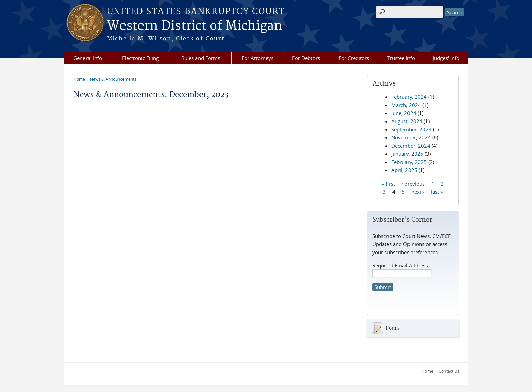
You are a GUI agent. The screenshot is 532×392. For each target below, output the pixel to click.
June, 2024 (404, 113)
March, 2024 (406, 105)
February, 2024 (409, 97)
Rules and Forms (201, 58)
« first (388, 183)
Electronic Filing (140, 58)
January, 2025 (407, 154)
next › (418, 191)
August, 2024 (407, 121)
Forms (385, 328)
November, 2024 (411, 137)
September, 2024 (411, 129)
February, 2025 (409, 162)
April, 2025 (404, 170)
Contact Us (449, 371)
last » (437, 191)
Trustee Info (401, 58)
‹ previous (413, 183)
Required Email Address (400, 265)
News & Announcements (113, 79)
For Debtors (306, 58)
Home (79, 79)
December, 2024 (411, 146)
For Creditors (354, 58)
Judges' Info (446, 58)
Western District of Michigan (195, 26)
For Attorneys (258, 58)
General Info (88, 58)
